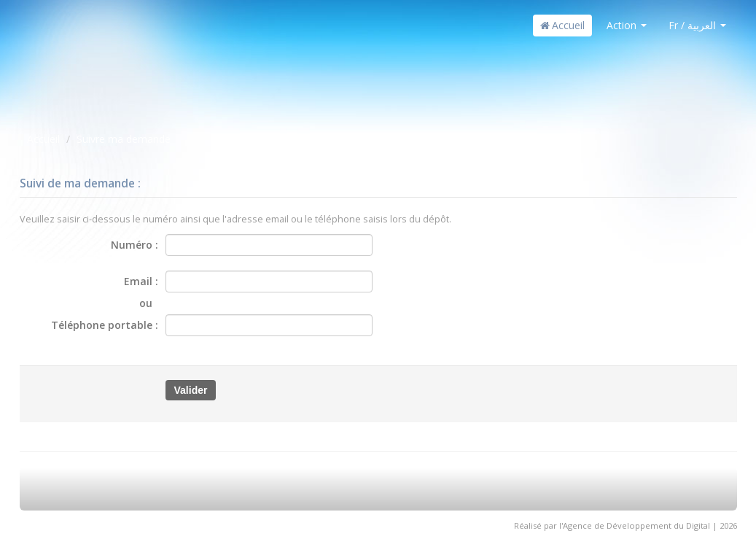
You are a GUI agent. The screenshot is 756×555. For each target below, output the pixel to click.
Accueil (562, 25)
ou (149, 303)
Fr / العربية (697, 25)
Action (627, 25)
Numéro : (135, 245)
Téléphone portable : (105, 325)
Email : (141, 281)
